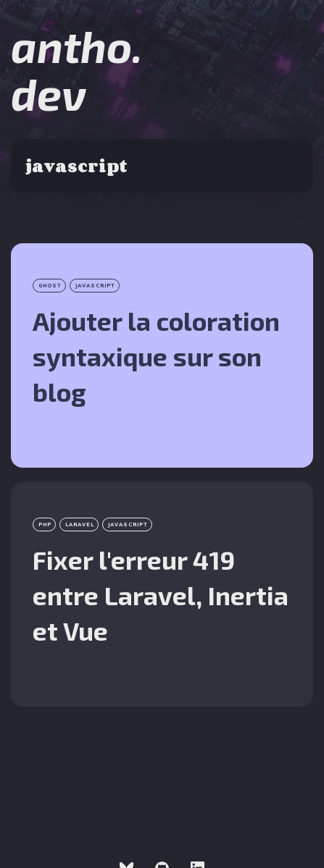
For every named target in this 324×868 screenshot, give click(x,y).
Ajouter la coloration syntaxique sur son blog (156, 356)
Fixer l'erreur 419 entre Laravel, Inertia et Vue (161, 595)
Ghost (50, 286)
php (45, 524)
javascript (95, 286)
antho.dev (76, 69)
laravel (80, 524)
